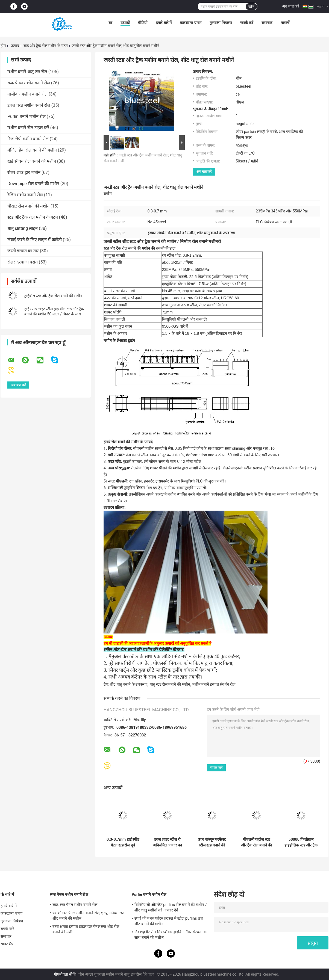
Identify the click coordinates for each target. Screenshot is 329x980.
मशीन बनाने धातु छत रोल (27, 72)
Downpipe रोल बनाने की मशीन (33, 184)
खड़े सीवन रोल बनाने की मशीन (32, 161)
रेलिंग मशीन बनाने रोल (25, 195)
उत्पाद (15, 46)
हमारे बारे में (164, 23)
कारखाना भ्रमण (191, 23)
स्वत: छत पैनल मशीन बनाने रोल (75, 905)
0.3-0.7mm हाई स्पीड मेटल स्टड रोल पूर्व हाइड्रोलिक (123, 842)
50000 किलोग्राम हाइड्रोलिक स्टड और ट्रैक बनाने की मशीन (301, 842)
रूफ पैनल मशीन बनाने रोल (29, 83)
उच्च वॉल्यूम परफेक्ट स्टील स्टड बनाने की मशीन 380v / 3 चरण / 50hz (212, 842)
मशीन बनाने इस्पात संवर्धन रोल (214, 684)
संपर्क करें (247, 23)
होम (3, 46)
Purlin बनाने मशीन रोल (27, 116)
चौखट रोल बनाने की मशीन (28, 206)
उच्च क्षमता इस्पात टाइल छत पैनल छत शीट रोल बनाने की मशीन (86, 929)
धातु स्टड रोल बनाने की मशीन (170, 684)
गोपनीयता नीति (65, 974)
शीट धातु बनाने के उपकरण (128, 684)
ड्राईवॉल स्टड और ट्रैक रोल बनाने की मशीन (53, 296)
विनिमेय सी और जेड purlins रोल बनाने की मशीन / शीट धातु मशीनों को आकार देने (171, 907)
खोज (251, 7)
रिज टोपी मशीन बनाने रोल (28, 139)
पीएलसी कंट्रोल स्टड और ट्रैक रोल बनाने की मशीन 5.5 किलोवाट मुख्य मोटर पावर (257, 842)
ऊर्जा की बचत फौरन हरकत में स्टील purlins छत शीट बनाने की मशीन (169, 921)
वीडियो (143, 23)
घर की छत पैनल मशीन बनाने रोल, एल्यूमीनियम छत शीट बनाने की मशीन (88, 916)
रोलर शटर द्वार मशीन (24, 172)
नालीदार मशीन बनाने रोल (27, 94)
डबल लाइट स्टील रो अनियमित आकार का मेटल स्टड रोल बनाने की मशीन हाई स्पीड (167, 842)
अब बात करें (291, 6)
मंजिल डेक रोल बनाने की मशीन (32, 150)
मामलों (285, 23)
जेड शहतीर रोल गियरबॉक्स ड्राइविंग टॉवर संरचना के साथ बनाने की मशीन (171, 935)
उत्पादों (125, 23)
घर (110, 23)
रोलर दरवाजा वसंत (23, 262)
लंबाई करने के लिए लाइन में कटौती (35, 240)
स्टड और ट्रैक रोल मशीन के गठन (46, 46)
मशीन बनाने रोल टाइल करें (28, 128)
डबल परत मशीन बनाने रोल (29, 105)
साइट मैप (7, 944)
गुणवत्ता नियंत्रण (221, 23)
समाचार (267, 23)
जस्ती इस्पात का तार (23, 251)
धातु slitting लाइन (23, 228)
